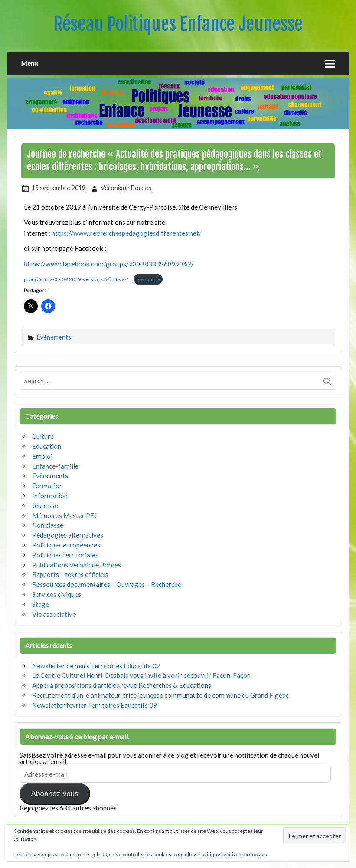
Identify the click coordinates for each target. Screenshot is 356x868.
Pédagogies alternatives (68, 535)
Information (50, 496)
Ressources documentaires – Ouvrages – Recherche (107, 584)
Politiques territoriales (65, 555)
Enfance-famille (55, 466)
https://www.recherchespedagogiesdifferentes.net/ (127, 233)
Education (47, 446)
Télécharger (148, 279)
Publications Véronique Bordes (77, 565)
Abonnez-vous (55, 794)
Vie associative (54, 614)
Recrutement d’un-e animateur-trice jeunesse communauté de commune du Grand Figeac (160, 695)
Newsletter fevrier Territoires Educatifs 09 (95, 705)
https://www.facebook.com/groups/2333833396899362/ (109, 264)
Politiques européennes (66, 545)
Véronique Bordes (126, 188)
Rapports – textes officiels (70, 574)
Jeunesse (45, 505)
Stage (41, 604)
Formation (47, 486)
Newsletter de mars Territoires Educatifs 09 (96, 666)
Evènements (54, 337)
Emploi (42, 456)
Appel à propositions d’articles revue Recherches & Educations (122, 685)
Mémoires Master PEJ (64, 515)
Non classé (48, 525)
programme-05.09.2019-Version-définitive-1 (77, 279)
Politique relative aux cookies (233, 854)
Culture (43, 436)
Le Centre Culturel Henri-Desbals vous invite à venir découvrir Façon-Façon (141, 675)
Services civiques (57, 594)
